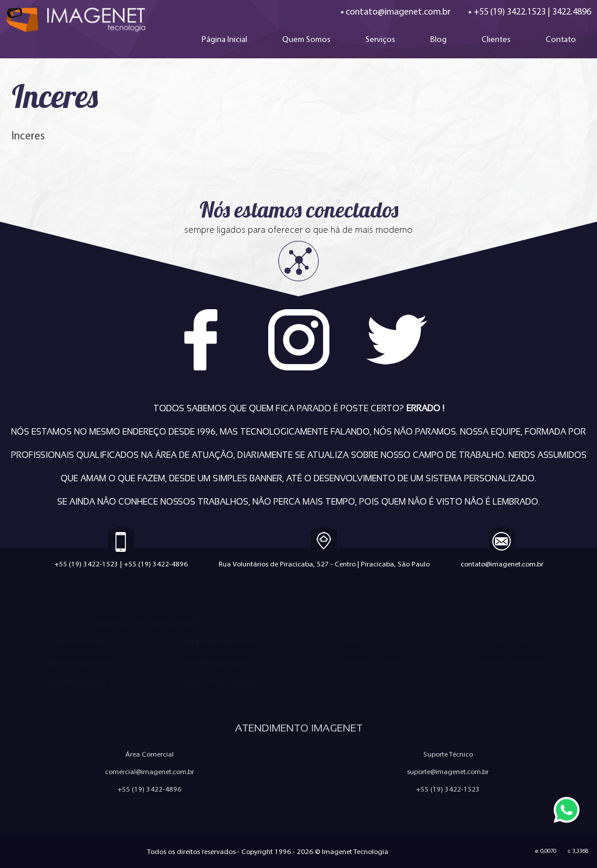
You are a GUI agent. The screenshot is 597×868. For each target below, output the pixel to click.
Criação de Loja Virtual (217, 642)
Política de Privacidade (510, 662)
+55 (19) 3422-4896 (156, 564)
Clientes (496, 39)
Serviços (380, 39)
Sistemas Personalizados (217, 683)
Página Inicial (224, 39)
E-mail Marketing (76, 683)
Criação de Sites (76, 642)
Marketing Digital (217, 662)
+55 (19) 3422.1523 (510, 11)
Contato (561, 39)
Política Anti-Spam (369, 662)
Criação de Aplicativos (76, 662)
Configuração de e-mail (510, 683)
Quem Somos (306, 39)
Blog (438, 39)
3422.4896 (572, 11)
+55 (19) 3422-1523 (86, 564)
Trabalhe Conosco (369, 642)
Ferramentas (369, 683)
